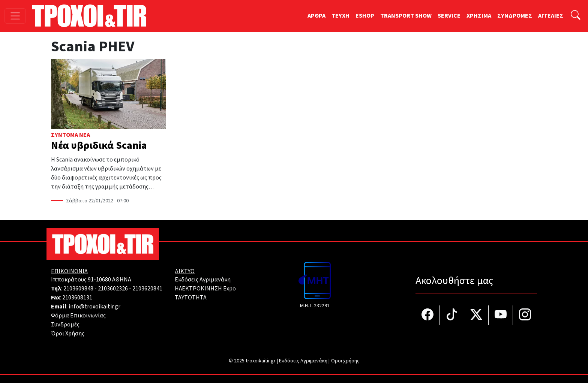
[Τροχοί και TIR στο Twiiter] (476, 315)
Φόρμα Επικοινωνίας (78, 316)
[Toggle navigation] (15, 16)
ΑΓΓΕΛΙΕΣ (551, 16)
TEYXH (340, 16)
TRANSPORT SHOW (406, 16)
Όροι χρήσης (345, 361)
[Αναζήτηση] (576, 16)
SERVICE (449, 16)
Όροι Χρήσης (68, 334)
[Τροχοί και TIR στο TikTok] (452, 315)
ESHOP (365, 16)
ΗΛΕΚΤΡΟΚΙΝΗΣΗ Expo (205, 289)
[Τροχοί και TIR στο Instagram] (525, 315)
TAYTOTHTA (191, 298)
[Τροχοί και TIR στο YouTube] (501, 315)
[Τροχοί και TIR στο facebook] (428, 315)
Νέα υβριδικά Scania (99, 145)
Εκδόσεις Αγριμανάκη (203, 280)
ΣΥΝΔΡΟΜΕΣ (515, 16)
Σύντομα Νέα (70, 135)
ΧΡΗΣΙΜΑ (479, 16)
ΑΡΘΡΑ (316, 16)
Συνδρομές (65, 325)
